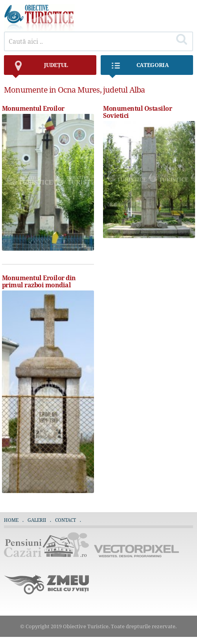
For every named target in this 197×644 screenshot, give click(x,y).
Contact (65, 520)
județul (40, 68)
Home (11, 520)
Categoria (139, 68)
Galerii (37, 520)
